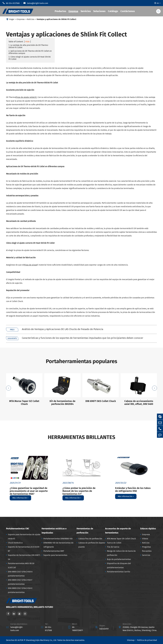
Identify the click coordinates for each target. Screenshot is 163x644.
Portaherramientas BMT (54, 551)
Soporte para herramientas (55, 555)
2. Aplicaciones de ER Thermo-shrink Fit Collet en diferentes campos (30, 52)
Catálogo (113, 11)
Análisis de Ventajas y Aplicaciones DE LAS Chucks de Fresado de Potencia (63, 329)
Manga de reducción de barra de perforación (121, 553)
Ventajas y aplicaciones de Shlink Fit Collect (56, 19)
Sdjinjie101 (104, 629)
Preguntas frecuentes (147, 549)
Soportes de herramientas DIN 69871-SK (24, 557)
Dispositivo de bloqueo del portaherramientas (119, 565)
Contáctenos (128, 11)
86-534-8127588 (11, 3)
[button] (9, 388)
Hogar (12, 19)
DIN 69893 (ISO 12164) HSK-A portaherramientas (20, 574)
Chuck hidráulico (15, 543)
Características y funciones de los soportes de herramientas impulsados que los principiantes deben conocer (83, 338)
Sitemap (131, 640)
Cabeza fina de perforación (90, 539)
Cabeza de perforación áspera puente (92, 545)
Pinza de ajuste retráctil (26, 97)
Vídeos (145, 539)
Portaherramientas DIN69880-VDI (58, 539)
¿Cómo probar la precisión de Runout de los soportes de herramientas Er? (79, 491)
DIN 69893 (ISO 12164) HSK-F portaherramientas (20, 582)
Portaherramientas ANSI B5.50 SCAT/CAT (21, 565)
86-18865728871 (77, 629)
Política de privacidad (147, 640)
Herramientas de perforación (85, 531)
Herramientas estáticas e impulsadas (54, 531)
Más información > (20, 498)
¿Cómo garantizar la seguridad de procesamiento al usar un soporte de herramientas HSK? (29, 491)
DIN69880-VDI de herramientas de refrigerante (58, 545)
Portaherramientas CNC (18, 529)
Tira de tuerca (113, 547)
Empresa (73, 11)
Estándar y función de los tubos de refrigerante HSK (133, 489)
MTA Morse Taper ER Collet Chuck (121, 539)
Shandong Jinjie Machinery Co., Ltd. (41, 640)
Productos (60, 11)
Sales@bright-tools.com (36, 3)
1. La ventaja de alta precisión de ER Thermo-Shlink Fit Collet (29, 46)
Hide (27, 42)
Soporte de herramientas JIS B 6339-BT (24, 549)
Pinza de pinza (30, 265)
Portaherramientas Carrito (119, 572)
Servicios (86, 11)
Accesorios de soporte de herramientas (118, 531)
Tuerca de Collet (114, 543)
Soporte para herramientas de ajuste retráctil (24, 537)
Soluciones (99, 11)
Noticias (31, 19)
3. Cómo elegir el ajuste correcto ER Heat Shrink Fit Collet (30, 58)
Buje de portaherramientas (119, 559)
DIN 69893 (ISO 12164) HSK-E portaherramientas (20, 590)
